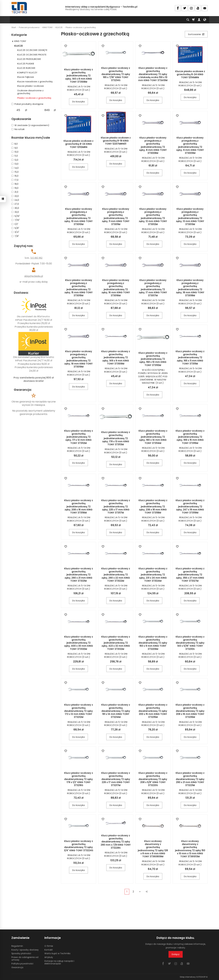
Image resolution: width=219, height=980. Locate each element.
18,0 (15, 184)
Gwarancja (17, 967)
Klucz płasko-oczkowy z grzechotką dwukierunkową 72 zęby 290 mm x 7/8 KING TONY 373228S (116, 842)
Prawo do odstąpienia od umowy (25, 959)
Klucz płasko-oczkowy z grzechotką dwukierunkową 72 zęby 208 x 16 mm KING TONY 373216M (190, 711)
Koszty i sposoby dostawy (25, 950)
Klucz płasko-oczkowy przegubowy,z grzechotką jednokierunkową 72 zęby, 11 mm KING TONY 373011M (116, 217)
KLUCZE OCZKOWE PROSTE (32, 55)
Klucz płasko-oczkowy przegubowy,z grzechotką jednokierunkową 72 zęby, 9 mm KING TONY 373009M (190, 145)
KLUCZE (19, 46)
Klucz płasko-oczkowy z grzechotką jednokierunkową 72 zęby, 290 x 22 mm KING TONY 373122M (116, 575)
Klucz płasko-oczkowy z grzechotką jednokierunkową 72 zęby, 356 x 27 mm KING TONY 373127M (190, 575)
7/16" (16, 220)
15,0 (15, 172)
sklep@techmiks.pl (34, 276)
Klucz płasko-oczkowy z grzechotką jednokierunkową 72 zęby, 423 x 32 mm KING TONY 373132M (116, 643)
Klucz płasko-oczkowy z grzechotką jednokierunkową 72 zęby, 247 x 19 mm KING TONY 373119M (190, 506)
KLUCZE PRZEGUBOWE (29, 59)
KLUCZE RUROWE (26, 68)
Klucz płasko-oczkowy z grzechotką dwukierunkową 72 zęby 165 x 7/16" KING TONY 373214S (116, 74)
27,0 (15, 204)
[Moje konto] (199, 20)
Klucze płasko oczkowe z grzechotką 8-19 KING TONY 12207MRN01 (116, 141)
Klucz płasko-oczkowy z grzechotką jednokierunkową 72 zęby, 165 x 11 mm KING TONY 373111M (190, 357)
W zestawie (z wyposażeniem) (30, 125)
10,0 (15, 152)
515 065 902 (36, 258)
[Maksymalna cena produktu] (47, 110)
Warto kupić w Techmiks (57, 953)
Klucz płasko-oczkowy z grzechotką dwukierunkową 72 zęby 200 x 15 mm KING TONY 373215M (153, 711)
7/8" (15, 236)
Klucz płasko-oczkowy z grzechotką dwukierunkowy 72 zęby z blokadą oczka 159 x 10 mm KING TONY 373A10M (153, 74)
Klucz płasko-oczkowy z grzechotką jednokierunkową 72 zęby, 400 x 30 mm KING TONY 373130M (79, 643)
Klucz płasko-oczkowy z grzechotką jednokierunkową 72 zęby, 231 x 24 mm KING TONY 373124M (153, 575)
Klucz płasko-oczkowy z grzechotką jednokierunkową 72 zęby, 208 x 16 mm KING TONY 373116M (79, 506)
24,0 (15, 200)
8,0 (15, 144)
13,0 (15, 164)
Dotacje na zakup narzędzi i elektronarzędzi (59, 962)
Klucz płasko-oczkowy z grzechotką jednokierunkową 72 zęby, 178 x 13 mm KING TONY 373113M (116, 438)
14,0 (15, 168)
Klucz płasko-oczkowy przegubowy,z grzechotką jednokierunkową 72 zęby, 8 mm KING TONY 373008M (153, 145)
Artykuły (49, 957)
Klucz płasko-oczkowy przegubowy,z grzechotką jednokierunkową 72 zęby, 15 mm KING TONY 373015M (79, 288)
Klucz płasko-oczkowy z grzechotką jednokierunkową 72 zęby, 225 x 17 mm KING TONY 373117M (116, 506)
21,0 (15, 192)
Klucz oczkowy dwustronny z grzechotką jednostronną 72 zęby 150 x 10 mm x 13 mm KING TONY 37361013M (190, 849)
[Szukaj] (188, 20)
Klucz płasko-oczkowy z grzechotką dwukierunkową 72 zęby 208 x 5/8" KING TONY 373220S (153, 779)
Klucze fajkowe (26, 77)
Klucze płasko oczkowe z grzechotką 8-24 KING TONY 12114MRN (190, 74)
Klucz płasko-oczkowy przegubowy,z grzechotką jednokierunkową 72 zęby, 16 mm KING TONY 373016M (116, 288)
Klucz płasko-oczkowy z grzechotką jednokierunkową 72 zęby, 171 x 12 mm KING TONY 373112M (79, 437)
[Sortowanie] (196, 34)
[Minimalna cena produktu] (18, 110)
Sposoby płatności (21, 953)
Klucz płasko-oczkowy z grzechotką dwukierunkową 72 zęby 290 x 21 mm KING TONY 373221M (190, 779)
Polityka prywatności (22, 964)
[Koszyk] (193, 20)
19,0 (15, 188)
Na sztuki (18, 129)
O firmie (49, 946)
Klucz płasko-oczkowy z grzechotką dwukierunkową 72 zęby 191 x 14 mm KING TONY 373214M (116, 711)
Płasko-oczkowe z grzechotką (34, 98)
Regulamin (17, 946)
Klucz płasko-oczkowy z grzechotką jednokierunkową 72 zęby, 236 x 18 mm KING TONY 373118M (153, 506)
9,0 (15, 148)
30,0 (15, 208)
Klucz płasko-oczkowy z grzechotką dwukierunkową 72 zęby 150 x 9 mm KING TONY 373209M (153, 643)
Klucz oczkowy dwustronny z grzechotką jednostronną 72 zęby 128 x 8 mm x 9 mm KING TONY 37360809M (153, 849)
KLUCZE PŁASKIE (26, 64)
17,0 (15, 180)
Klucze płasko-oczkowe (30, 86)
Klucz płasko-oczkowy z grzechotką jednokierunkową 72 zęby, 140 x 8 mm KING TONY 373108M (79, 76)
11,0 (15, 156)
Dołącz (176, 954)
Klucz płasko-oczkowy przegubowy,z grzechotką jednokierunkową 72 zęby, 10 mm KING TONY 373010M (78, 217)
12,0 (15, 160)
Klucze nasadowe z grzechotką (35, 81)
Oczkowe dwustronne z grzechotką (30, 92)
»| (147, 892)
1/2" (15, 224)
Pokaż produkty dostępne (27, 104)
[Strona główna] (19, 8)
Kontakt (49, 950)
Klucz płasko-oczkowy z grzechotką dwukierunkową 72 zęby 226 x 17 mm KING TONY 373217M (116, 779)
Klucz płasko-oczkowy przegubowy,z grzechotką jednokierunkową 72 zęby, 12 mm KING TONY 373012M (153, 217)
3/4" (15, 232)
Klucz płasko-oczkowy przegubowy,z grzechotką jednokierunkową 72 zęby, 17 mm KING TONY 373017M (153, 288)
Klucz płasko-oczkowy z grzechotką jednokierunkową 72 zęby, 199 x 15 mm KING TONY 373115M (190, 437)
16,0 (15, 176)
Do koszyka (78, 102)
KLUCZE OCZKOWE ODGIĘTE (32, 50)
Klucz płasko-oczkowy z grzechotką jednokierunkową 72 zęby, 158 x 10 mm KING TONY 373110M (153, 359)
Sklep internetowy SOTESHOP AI (194, 977)
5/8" (15, 228)
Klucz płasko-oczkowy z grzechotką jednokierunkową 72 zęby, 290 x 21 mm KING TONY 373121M (79, 575)
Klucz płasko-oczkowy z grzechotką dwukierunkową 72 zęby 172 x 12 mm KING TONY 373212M (79, 711)
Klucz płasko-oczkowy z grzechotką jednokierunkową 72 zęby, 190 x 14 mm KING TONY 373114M (153, 437)
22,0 (15, 196)
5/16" (16, 216)
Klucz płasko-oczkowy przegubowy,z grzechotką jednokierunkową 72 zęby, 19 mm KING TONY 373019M (78, 359)
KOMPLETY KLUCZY (27, 73)
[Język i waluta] (205, 20)
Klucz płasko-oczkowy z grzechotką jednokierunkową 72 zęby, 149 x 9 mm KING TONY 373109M (116, 357)
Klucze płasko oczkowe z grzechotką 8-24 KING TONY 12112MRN (78, 144)
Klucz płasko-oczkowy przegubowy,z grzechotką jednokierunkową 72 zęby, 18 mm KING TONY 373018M (190, 288)
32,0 (15, 212)
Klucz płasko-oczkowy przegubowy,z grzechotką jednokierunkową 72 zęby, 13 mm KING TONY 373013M (190, 217)
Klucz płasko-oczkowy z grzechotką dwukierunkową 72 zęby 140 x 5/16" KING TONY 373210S (190, 643)
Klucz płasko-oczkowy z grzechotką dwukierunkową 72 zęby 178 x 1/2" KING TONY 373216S (79, 779)
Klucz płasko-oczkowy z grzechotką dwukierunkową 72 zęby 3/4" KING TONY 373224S (79, 846)
